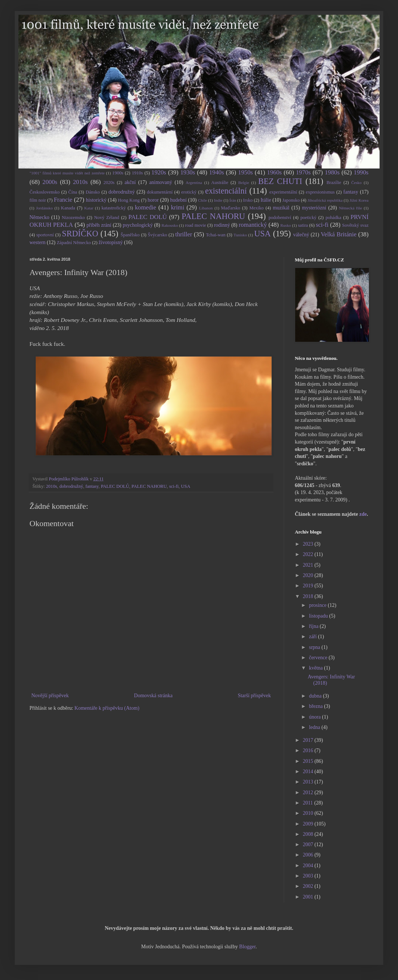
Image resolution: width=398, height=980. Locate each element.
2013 (309, 782)
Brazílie (334, 183)
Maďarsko (231, 208)
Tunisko (240, 235)
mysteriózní (314, 208)
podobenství (280, 218)
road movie (195, 225)
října (314, 626)
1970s (303, 172)
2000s (50, 182)
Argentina (194, 183)
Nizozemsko (73, 218)
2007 (309, 845)
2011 (309, 803)
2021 (309, 565)
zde (363, 514)
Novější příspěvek (50, 696)
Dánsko (92, 192)
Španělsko (130, 235)
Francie (63, 200)
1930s (188, 172)
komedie (146, 207)
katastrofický (114, 208)
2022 (309, 554)
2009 (309, 824)
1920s (159, 172)
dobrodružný (122, 192)
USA (263, 234)
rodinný (222, 225)
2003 (309, 876)
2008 (309, 834)
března (316, 706)
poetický (308, 218)
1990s (361, 172)
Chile (202, 200)
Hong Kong (129, 200)
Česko (356, 183)
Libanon (206, 208)
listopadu (319, 616)
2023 (309, 544)
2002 (309, 886)
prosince (318, 605)
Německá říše (350, 208)
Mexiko (256, 208)
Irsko (248, 200)
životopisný (111, 242)
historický (96, 200)
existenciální (226, 191)
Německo (39, 217)
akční (130, 182)
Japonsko (291, 200)
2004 (309, 866)
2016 (309, 750)
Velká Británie (338, 234)
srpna (315, 647)
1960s (274, 172)
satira (303, 225)
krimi (178, 207)
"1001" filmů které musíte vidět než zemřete (67, 173)
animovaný (161, 182)
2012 (309, 793)
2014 (309, 772)
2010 (309, 813)
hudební (178, 200)
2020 (309, 575)
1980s (332, 172)
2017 (309, 740)
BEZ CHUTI (280, 181)
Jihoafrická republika (325, 200)
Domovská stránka (153, 696)
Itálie (266, 200)
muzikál (281, 208)
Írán (233, 200)
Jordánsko (44, 208)
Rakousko (170, 225)
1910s (137, 173)
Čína (73, 192)
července (319, 658)
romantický (253, 225)
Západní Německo (74, 243)
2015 (309, 761)
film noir (38, 200)
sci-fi (322, 225)
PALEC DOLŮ (147, 217)
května (316, 668)
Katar (89, 208)
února (315, 717)
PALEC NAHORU (213, 216)
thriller (184, 234)
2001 (309, 897)
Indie (218, 200)
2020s (109, 183)
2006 (309, 855)
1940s (217, 172)
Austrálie (220, 183)
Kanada (68, 208)
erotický (189, 192)
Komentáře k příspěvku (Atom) (107, 708)
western (38, 242)
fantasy (351, 192)
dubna (316, 696)
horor (153, 200)
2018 (309, 596)
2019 (309, 586)
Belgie (244, 183)
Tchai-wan (216, 235)
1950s (245, 172)
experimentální (283, 192)
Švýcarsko (157, 235)
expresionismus (320, 192)
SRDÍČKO (80, 234)
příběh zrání (99, 225)
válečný (301, 235)
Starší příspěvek (254, 696)
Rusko (286, 225)
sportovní (45, 235)
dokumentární (160, 192)
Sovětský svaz (355, 225)
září (313, 637)
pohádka (333, 218)
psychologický (138, 225)
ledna (315, 727)
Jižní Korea (359, 200)
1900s (118, 173)
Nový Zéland (107, 218)
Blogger (247, 947)
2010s (80, 182)
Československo (45, 192)
